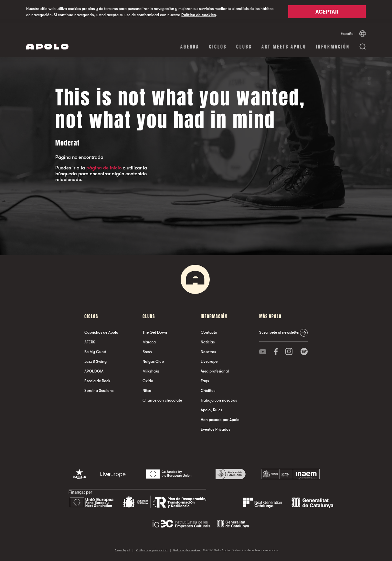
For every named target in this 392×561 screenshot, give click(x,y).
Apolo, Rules (211, 410)
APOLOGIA (94, 371)
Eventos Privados (215, 429)
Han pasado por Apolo (220, 420)
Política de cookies (199, 15)
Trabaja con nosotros (219, 400)
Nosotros (208, 352)
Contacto (209, 332)
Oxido (148, 381)
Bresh (147, 352)
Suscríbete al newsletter (279, 332)
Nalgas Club (153, 361)
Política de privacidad (152, 550)
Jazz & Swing (95, 361)
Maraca (149, 342)
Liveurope (209, 361)
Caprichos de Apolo (101, 332)
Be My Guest (95, 352)
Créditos (208, 391)
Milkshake (151, 371)
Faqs (205, 381)
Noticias (208, 342)
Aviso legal (122, 550)
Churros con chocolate (162, 400)
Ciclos (218, 47)
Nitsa (147, 391)
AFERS (90, 342)
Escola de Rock (97, 381)
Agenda (190, 47)
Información (333, 47)
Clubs (244, 47)
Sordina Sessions (99, 391)
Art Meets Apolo (284, 47)
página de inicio (104, 168)
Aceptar (327, 12)
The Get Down (155, 332)
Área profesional (215, 371)
